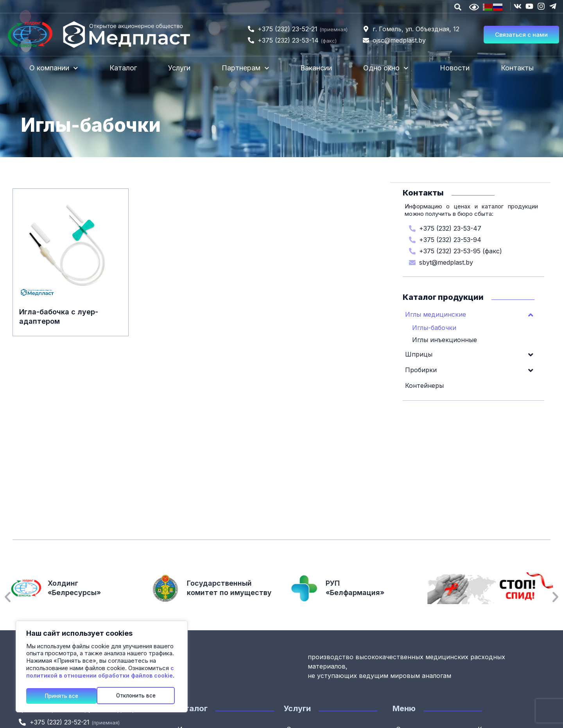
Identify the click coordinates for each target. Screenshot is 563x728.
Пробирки (473, 369)
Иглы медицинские (473, 314)
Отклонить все (65, 695)
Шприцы (473, 354)
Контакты (517, 68)
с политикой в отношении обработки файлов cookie (100, 673)
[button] (8, 597)
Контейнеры (424, 385)
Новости (455, 68)
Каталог (123, 68)
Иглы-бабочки (434, 327)
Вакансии (316, 68)
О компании (54, 68)
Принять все (142, 695)
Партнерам (246, 68)
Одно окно (386, 68)
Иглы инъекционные (445, 339)
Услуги (179, 68)
